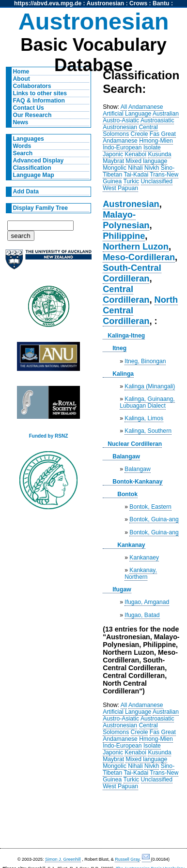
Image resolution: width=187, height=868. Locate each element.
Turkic (132, 181)
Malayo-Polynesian (126, 220)
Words (22, 146)
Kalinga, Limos (144, 418)
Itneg (119, 348)
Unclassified (157, 181)
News (21, 122)
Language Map (34, 175)
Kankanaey (144, 558)
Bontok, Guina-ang (154, 519)
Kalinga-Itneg (126, 336)
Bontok (127, 494)
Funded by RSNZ (49, 436)
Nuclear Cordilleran (135, 444)
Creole (140, 134)
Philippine (124, 236)
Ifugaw (122, 589)
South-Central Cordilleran (132, 273)
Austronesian (106, 3)
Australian (166, 114)
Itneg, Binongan (145, 361)
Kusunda (159, 154)
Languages (29, 139)
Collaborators (32, 86)
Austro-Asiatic (121, 120)
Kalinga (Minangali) (150, 386)
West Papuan (120, 188)
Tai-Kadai (136, 175)
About (22, 79)
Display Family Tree (41, 208)
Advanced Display (39, 161)
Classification (32, 168)
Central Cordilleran (126, 294)
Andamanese (146, 107)
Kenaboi (135, 154)
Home (21, 72)
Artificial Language (127, 114)
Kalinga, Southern (148, 431)
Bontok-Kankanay (137, 482)
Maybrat (113, 161)
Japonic (113, 154)
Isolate (152, 147)
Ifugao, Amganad (147, 602)
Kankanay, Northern (141, 574)
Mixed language (146, 161)
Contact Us (29, 108)
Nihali (135, 168)
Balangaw (126, 456)
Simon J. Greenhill (63, 859)
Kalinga (123, 374)
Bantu (161, 3)
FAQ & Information (39, 101)
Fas (155, 134)
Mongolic (115, 168)
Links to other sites (40, 93)
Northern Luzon (136, 246)
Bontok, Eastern (150, 507)
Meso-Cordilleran (139, 257)
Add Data (26, 191)
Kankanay (131, 545)
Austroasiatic (157, 120)
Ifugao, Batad (142, 615)
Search (23, 153)
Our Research (32, 115)
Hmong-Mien (156, 141)
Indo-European (122, 147)
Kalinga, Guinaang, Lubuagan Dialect (147, 402)
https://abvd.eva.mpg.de (48, 3)
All (124, 107)
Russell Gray (127, 859)
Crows (138, 3)
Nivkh (152, 168)
